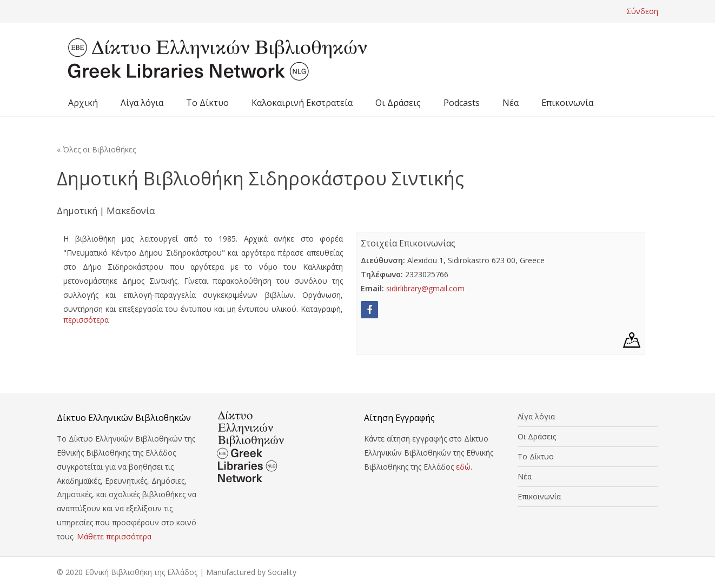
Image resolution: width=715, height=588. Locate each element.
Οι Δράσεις (398, 103)
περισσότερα (86, 320)
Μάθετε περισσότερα (114, 536)
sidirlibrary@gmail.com (425, 288)
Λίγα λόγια (142, 103)
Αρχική (83, 103)
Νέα (511, 103)
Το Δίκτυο (207, 103)
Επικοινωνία (567, 103)
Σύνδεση (642, 11)
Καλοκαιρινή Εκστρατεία (302, 103)
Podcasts (462, 103)
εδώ (463, 467)
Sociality (282, 572)
